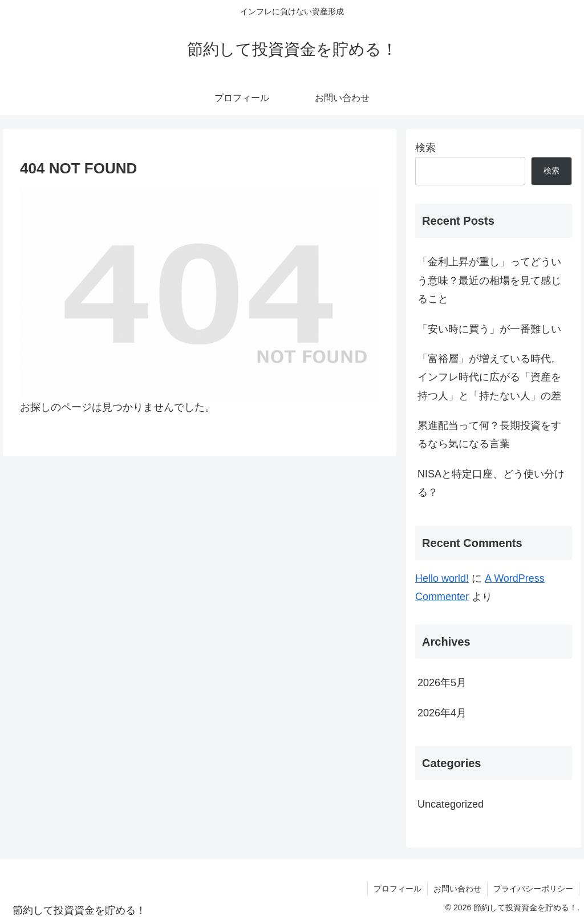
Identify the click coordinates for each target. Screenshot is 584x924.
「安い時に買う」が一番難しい (489, 329)
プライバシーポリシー (533, 889)
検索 (425, 148)
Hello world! (442, 578)
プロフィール (398, 889)
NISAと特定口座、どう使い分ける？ (491, 483)
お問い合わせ (457, 889)
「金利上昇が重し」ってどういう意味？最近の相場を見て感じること (489, 280)
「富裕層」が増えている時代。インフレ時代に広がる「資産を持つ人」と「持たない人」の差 (489, 377)
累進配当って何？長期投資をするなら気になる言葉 (489, 435)
